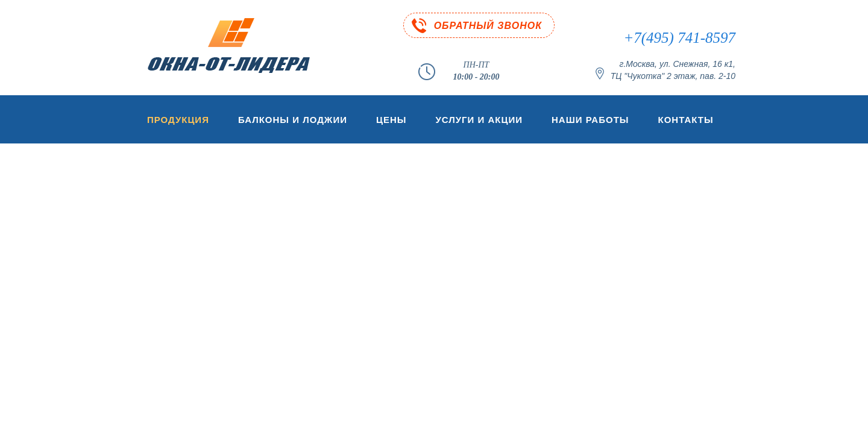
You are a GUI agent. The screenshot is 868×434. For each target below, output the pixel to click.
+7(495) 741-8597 (679, 38)
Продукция (178, 120)
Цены (391, 120)
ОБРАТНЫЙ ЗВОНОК (488, 26)
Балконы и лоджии (293, 120)
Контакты (686, 120)
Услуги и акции (479, 120)
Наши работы (590, 120)
